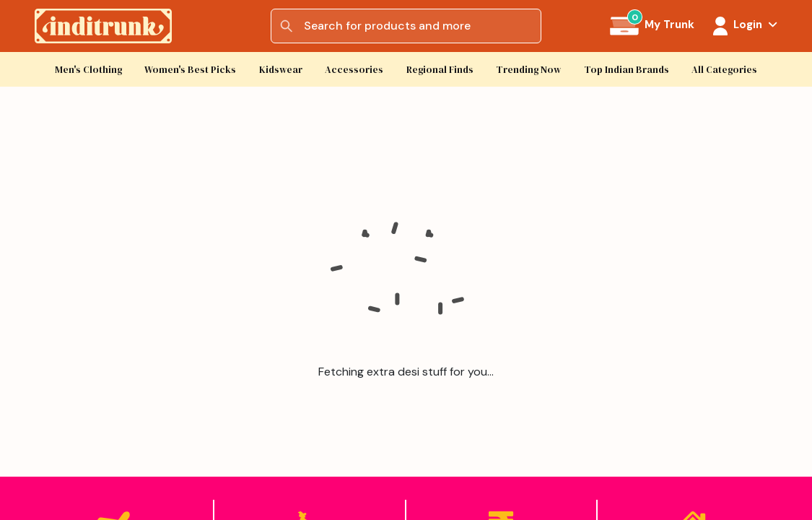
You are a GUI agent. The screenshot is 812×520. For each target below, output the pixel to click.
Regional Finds (440, 69)
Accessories (354, 69)
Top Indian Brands (627, 69)
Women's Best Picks (190, 69)
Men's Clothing (88, 69)
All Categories (724, 69)
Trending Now (528, 69)
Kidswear (281, 69)
